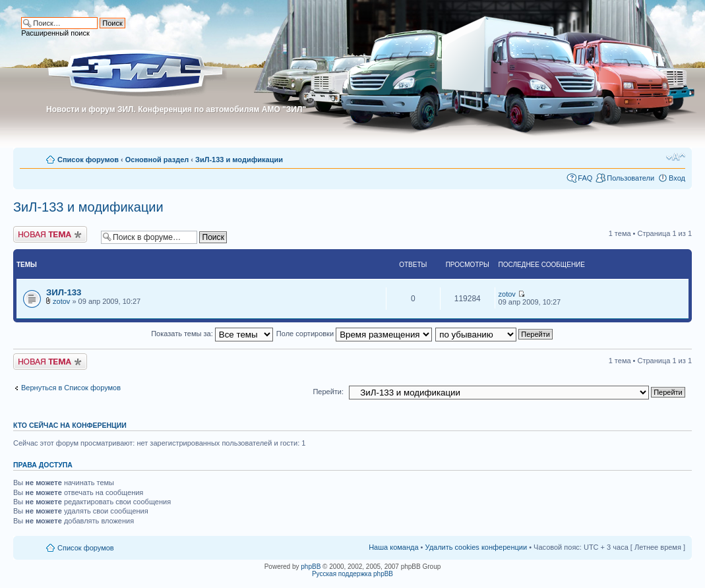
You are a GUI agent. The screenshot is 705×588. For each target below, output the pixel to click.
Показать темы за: (212, 334)
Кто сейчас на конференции (70, 425)
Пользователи (630, 178)
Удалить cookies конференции (476, 547)
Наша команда (393, 547)
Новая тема (50, 234)
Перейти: (328, 392)
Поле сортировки (354, 334)
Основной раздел (157, 160)
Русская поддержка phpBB (352, 574)
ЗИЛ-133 (64, 292)
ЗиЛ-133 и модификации (239, 160)
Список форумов (88, 160)
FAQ (585, 178)
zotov (61, 301)
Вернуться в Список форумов (71, 388)
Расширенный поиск (55, 33)
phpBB (311, 567)
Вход (677, 178)
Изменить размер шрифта (676, 157)
